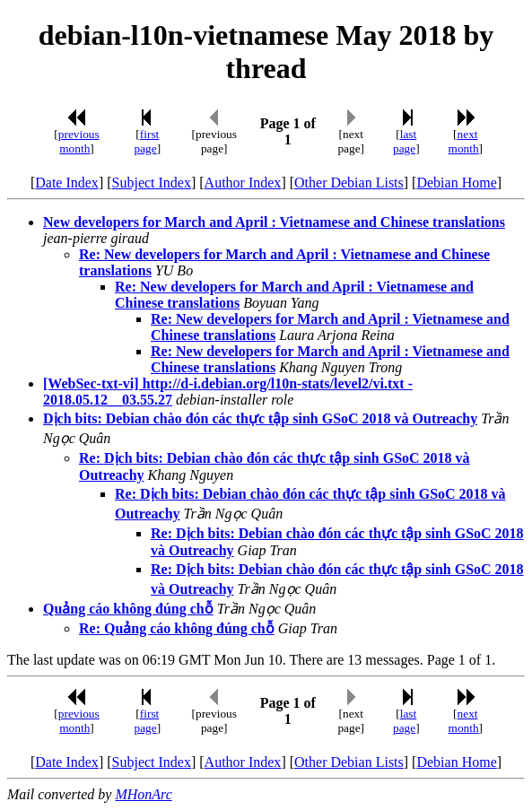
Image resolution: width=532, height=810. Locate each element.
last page (405, 141)
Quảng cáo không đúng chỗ (128, 609)
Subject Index (152, 183)
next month (464, 141)
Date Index (67, 183)
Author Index (243, 183)
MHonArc (143, 794)
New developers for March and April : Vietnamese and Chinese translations (274, 222)
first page (147, 141)
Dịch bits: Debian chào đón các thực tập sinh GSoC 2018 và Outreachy (260, 418)
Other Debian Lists (349, 183)
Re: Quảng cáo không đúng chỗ (177, 628)
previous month (79, 141)
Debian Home (456, 183)
